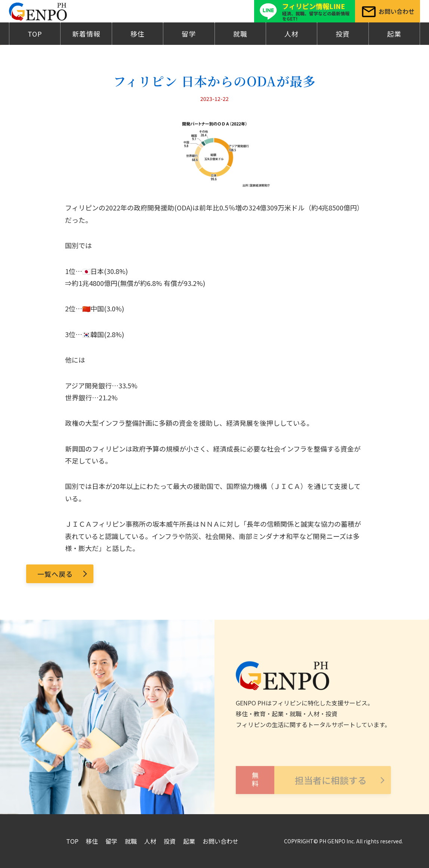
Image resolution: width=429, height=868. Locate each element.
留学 (189, 34)
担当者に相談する (301, 789)
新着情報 (86, 34)
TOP (35, 34)
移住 (138, 34)
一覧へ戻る (55, 574)
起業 (394, 34)
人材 (291, 34)
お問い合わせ (220, 841)
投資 (343, 34)
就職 (240, 34)
